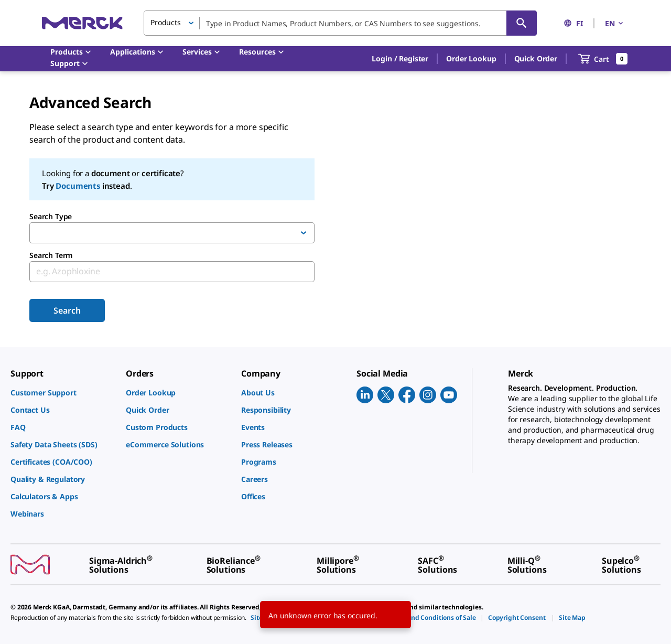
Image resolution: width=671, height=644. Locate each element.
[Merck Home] (82, 23)
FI (573, 23)
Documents (78, 186)
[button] (400, 59)
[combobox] (340, 23)
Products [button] (166, 22)
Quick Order (536, 58)
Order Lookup (471, 58)
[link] (63, 393)
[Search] (522, 23)
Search (67, 310)
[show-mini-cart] (603, 59)
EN (615, 23)
